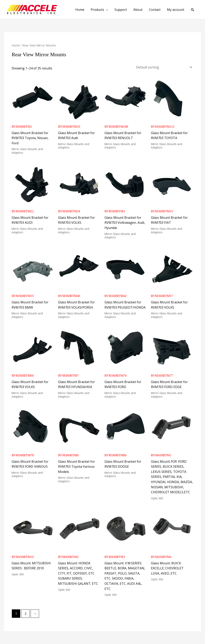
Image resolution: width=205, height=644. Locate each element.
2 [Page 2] (26, 614)
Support (121, 10)
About (138, 10)
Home (80, 10)
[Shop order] (163, 67)
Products (97, 10)
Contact (155, 10)
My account (176, 10)
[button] (193, 10)
